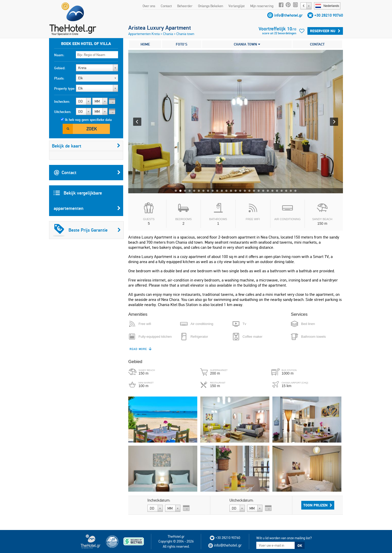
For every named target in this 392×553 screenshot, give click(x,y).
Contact (166, 6)
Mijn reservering (262, 6)
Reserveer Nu (325, 31)
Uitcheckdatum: (242, 500)
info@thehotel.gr (288, 15)
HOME (145, 44)
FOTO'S (182, 44)
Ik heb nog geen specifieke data (88, 120)
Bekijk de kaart (86, 146)
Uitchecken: (63, 112)
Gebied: (60, 68)
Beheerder (185, 6)
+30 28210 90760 (329, 15)
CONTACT (317, 44)
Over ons (149, 6)
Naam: (59, 55)
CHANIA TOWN (247, 44)
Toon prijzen (318, 505)
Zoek (92, 129)
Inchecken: (62, 101)
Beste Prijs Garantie (87, 230)
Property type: (65, 88)
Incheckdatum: (159, 500)
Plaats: (59, 78)
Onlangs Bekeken (211, 6)
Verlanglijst (237, 6)
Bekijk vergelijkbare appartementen (87, 203)
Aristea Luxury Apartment (160, 28)
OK (300, 546)
